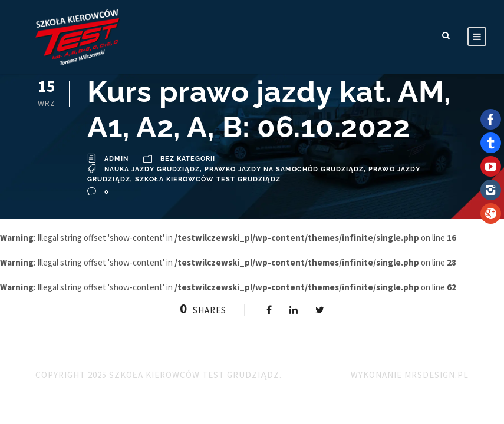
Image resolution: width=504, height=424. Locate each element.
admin (116, 159)
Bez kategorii (188, 159)
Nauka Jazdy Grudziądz (152, 169)
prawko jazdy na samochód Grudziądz (284, 169)
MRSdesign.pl (437, 375)
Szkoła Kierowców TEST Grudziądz (208, 179)
